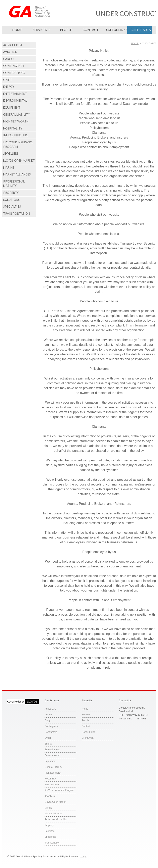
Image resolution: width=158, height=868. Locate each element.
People (66, 30)
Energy (9, 87)
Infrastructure (16, 135)
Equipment (12, 108)
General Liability (17, 115)
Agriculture (13, 45)
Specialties (12, 207)
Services (40, 30)
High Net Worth (16, 121)
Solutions (11, 200)
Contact (91, 30)
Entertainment (15, 94)
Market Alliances (17, 174)
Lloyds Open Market (19, 161)
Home (17, 30)
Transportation (17, 214)
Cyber (8, 80)
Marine (9, 168)
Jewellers (11, 154)
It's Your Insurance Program (18, 144)
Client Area (141, 30)
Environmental (15, 100)
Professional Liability (14, 184)
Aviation (10, 52)
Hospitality (13, 128)
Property (11, 193)
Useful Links (117, 30)
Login (83, 857)
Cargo (8, 59)
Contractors (14, 73)
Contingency (14, 66)
